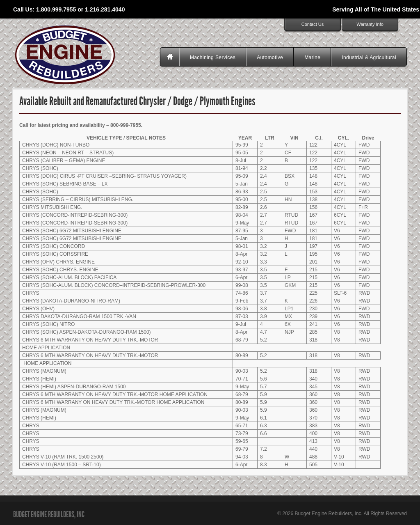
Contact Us (313, 24)
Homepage (171, 57)
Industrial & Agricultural (369, 57)
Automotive (270, 57)
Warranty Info (370, 24)
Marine (312, 57)
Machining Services (213, 57)
